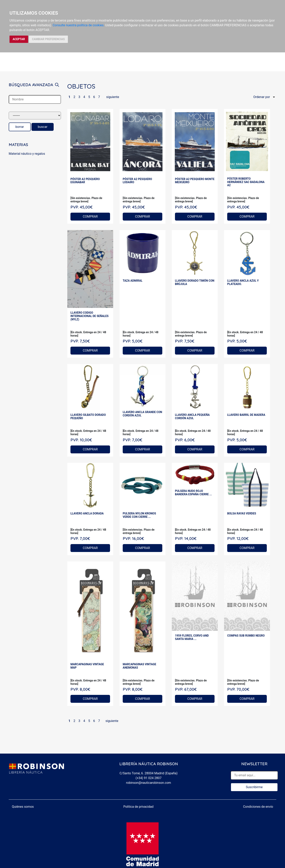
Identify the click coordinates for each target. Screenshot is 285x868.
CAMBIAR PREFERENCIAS (48, 39)
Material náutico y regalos (27, 154)
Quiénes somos (23, 807)
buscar (43, 127)
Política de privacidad (138, 807)
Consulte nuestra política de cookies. (79, 25)
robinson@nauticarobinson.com (149, 783)
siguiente (113, 97)
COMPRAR (90, 217)
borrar (20, 127)
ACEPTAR (19, 39)
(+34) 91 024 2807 (149, 778)
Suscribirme (254, 787)
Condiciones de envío (258, 807)
